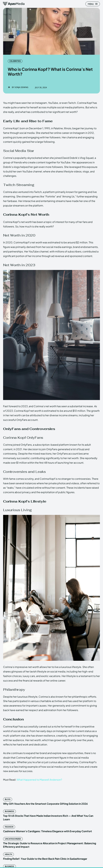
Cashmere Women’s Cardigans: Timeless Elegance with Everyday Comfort (48, 831)
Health (8, 854)
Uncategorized (13, 839)
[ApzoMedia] (14, 4)
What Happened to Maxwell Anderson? (39, 780)
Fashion (9, 827)
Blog (8, 799)
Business (9, 811)
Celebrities (15, 61)
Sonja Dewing (21, 87)
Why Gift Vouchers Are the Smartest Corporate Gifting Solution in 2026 (45, 804)
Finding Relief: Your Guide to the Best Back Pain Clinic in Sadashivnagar (45, 859)
